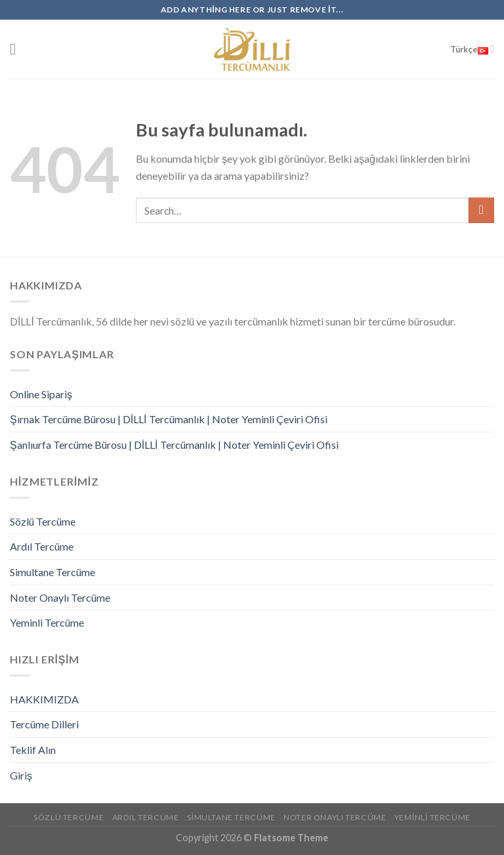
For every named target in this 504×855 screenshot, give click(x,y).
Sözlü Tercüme (43, 521)
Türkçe (472, 49)
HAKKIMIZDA (44, 699)
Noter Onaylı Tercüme (60, 597)
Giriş (21, 775)
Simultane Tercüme (52, 572)
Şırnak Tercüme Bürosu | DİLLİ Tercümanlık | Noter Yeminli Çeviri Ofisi (169, 419)
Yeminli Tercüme (47, 622)
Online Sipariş (41, 394)
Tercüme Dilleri (44, 724)
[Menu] (18, 49)
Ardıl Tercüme (42, 546)
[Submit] (481, 210)
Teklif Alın (33, 750)
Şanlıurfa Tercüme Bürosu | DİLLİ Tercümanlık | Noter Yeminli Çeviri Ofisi (174, 445)
